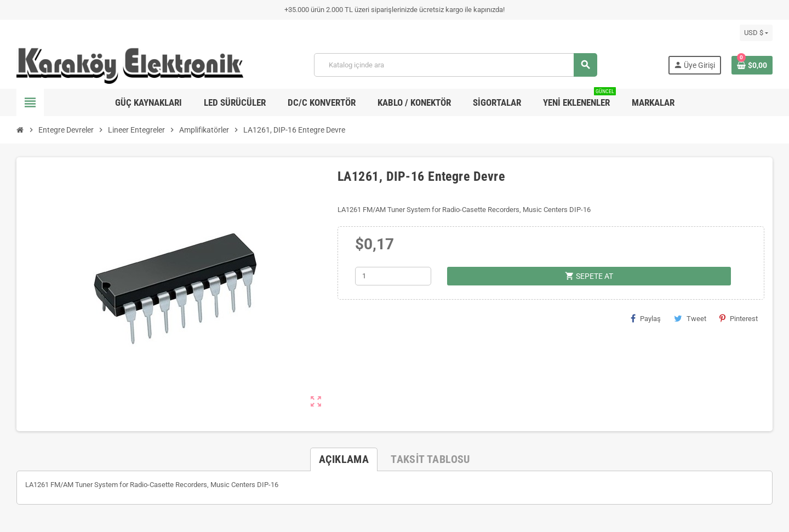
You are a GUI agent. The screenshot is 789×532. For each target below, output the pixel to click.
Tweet (690, 318)
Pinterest (739, 318)
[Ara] (455, 65)
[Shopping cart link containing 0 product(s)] (752, 65)
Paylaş (646, 318)
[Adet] (393, 276)
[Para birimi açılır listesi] (756, 33)
